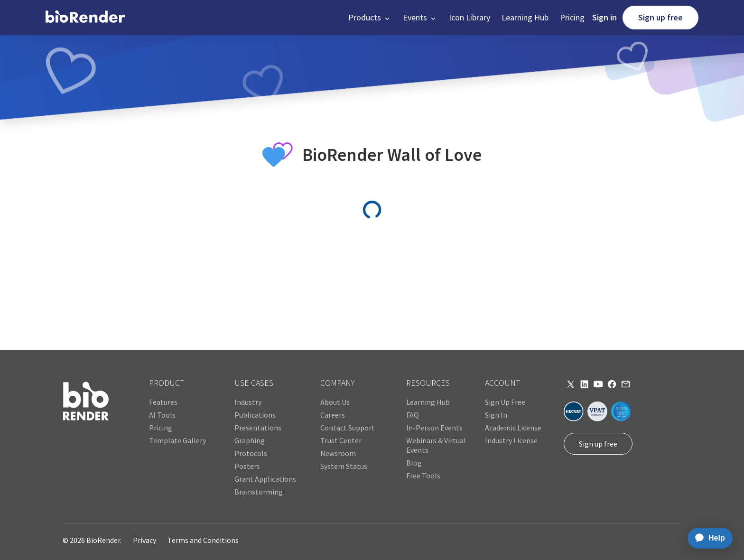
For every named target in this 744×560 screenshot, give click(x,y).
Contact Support (348, 428)
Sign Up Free (505, 402)
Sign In (496, 415)
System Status (344, 466)
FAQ (413, 415)
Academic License (513, 428)
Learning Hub (525, 17)
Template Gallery (177, 440)
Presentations (258, 428)
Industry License (511, 440)
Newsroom (338, 453)
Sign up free (660, 17)
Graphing (250, 440)
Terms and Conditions (203, 540)
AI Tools (162, 415)
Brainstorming (259, 492)
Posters (247, 466)
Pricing (572, 17)
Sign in (604, 17)
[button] (370, 18)
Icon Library (470, 17)
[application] (707, 538)
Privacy (144, 540)
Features (163, 402)
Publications (255, 415)
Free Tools (423, 476)
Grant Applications (265, 479)
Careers (333, 415)
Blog (414, 463)
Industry (248, 402)
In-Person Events (434, 428)
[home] (85, 18)
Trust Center (341, 440)
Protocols (251, 453)
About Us (335, 402)
